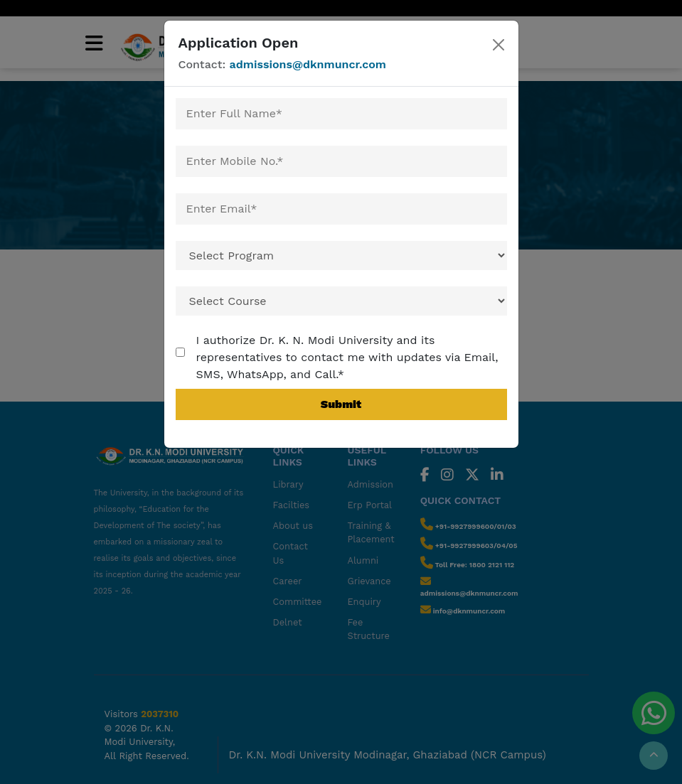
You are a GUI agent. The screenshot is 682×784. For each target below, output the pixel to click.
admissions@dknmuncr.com (308, 64)
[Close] (498, 45)
